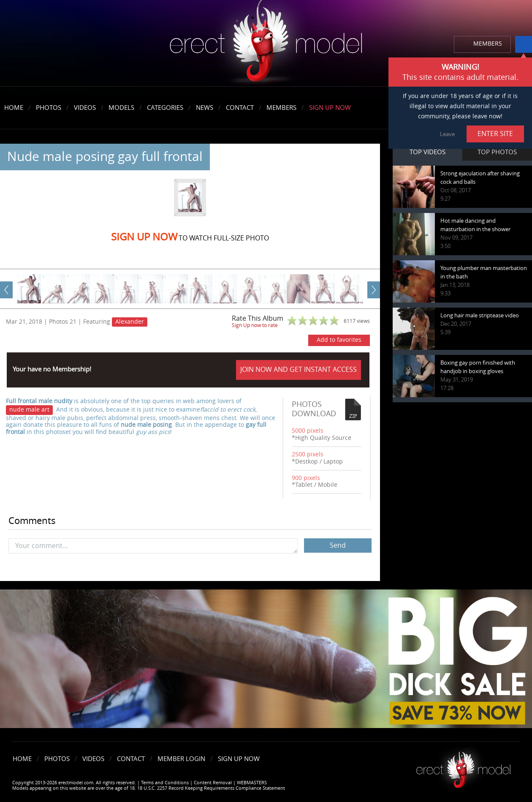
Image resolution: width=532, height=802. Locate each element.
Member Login (181, 759)
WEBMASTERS (252, 783)
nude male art (29, 410)
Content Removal (213, 783)
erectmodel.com (266, 44)
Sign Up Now (330, 108)
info (524, 44)
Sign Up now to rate (255, 325)
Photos (49, 108)
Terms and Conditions (165, 783)
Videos (85, 108)
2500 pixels (308, 454)
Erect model (463, 767)
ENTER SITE (495, 134)
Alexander (130, 322)
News (205, 108)
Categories (165, 108)
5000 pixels (308, 431)
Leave (447, 134)
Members (281, 108)
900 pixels (306, 478)
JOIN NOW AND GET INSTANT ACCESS (299, 370)
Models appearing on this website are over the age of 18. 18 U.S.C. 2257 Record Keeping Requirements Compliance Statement (149, 788)
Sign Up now (144, 237)
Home (14, 108)
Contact (240, 108)
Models (121, 108)
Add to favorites (339, 340)
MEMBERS (488, 44)
